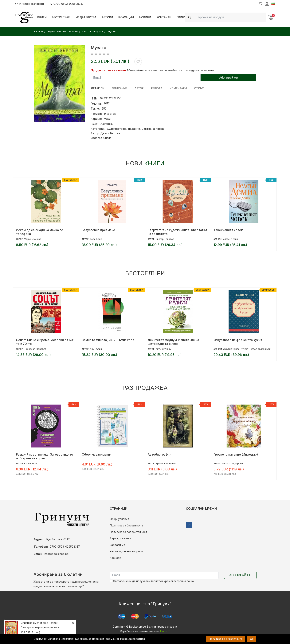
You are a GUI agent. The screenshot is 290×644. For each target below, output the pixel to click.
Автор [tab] (139, 88)
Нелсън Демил (230, 239)
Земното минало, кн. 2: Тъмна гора (108, 340)
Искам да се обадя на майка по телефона (40, 232)
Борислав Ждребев (35, 349)
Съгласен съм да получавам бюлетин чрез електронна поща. (152, 581)
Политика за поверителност (128, 532)
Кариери (115, 558)
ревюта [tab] (156, 88)
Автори (107, 17)
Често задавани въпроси (126, 551)
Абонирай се (240, 575)
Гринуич (183, 17)
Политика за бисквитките (127, 525)
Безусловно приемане (98, 230)
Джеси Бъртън (110, 133)
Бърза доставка (120, 538)
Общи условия (119, 519)
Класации (126, 17)
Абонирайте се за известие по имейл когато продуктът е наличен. (171, 70)
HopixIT (165, 631)
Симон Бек (264, 349)
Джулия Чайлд (231, 349)
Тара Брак (96, 239)
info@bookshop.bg (30, 4)
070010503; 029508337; (67, 4)
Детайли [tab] (98, 88)
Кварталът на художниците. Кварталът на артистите (178, 232)
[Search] (230, 17)
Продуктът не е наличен (108, 70)
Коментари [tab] (178, 88)
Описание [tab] (119, 88)
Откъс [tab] (198, 88)
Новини (145, 17)
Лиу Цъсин (96, 349)
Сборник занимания (97, 454)
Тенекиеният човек (228, 230)
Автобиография (159, 454)
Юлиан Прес (31, 463)
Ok (252, 639)
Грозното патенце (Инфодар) (236, 454)
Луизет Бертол (249, 349)
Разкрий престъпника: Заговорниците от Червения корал (45, 456)
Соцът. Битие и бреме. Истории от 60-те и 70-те (45, 342)
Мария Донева (33, 239)
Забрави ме (117, 545)
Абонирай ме (229, 78)
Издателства (86, 17)
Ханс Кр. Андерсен (232, 463)
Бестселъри (61, 17)
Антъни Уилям (164, 349)
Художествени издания (123, 129)
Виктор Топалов (165, 239)
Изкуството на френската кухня (238, 340)
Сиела (107, 138)
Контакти (164, 17)
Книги (42, 17)
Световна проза (153, 129)
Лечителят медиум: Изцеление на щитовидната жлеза (173, 342)
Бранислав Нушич (166, 463)
